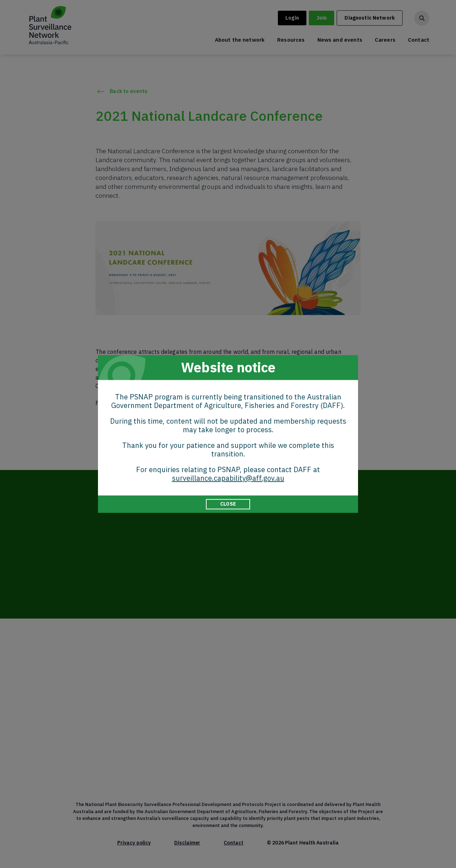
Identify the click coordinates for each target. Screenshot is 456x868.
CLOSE (228, 504)
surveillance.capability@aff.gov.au (228, 478)
